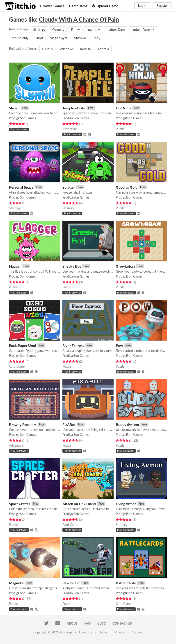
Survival (80, 38)
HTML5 (47, 49)
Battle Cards (126, 583)
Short (39, 38)
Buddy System (127, 424)
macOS (86, 49)
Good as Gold (127, 187)
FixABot (69, 424)
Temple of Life (74, 108)
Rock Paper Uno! (23, 345)
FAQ (87, 623)
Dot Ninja (123, 108)
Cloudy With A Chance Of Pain (79, 19)
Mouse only (20, 38)
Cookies (137, 632)
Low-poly (93, 30)
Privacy (120, 632)
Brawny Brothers (23, 424)
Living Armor (126, 504)
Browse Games (52, 6)
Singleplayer (59, 38)
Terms (103, 632)
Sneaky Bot (72, 266)
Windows (67, 49)
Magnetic (17, 583)
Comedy (58, 30)
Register (162, 6)
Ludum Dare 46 (143, 30)
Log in (142, 6)
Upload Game (105, 6)
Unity (96, 38)
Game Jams (78, 6)
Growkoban (125, 266)
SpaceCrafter (20, 504)
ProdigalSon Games (22, 118)
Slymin (14, 108)
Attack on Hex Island (79, 504)
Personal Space (21, 187)
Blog (102, 623)
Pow (119, 345)
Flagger (15, 266)
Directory (86, 632)
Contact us (122, 623)
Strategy (39, 30)
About (72, 623)
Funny (75, 30)
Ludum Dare (116, 30)
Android (103, 49)
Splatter (69, 187)
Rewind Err (71, 583)
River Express (73, 345)
